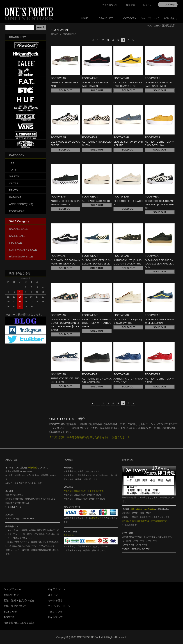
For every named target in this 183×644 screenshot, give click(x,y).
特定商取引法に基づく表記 (19, 623)
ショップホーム (12, 589)
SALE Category (19, 221)
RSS (50, 612)
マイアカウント (110, 5)
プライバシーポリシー (60, 606)
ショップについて (150, 18)
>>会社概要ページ (13, 507)
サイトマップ (55, 617)
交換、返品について (15, 606)
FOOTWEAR (69, 34)
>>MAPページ (28, 519)
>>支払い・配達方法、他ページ (136, 549)
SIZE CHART (11, 612)
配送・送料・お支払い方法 (19, 600)
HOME (85, 18)
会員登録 (131, 5)
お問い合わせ (171, 18)
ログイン (148, 5)
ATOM (58, 612)
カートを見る (55, 600)
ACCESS (9, 617)
